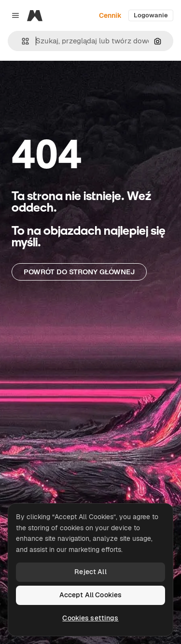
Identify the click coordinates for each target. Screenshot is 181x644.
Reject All (90, 572)
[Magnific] (35, 15)
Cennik (110, 15)
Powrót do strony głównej (79, 272)
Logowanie (151, 15)
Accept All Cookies (91, 595)
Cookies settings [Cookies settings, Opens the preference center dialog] (90, 618)
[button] (21, 41)
